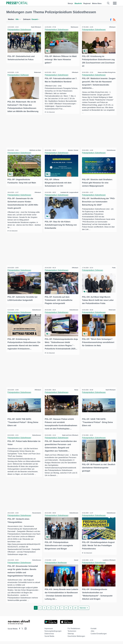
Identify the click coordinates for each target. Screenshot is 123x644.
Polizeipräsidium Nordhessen (56, 565)
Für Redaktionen (74, 631)
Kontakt (93, 631)
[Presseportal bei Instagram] (25, 631)
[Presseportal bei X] (22, 631)
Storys (70, 3)
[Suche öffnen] (108, 3)
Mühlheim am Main (35, 150)
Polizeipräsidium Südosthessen (20, 30)
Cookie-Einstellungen (99, 636)
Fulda (113, 267)
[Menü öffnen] (115, 3)
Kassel (76, 563)
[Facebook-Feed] (111, 20)
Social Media (49, 639)
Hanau (76, 388)
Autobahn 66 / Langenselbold (69, 192)
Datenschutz (49, 636)
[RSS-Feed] (114, 20)
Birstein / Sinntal (73, 150)
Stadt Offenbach (36, 27)
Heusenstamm (36, 513)
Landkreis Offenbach (109, 563)
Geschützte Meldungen (76, 639)
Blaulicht (78, 3)
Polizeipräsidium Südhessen (19, 75)
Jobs (92, 634)
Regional (87, 3)
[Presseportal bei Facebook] (19, 631)
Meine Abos (97, 3)
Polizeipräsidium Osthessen (93, 270)
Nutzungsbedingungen (53, 634)
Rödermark (37, 72)
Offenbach (112, 27)
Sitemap (71, 636)
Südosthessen (111, 150)
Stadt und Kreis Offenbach (70, 433)
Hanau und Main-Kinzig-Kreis (106, 72)
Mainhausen (74, 27)
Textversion (72, 634)
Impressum (49, 631)
